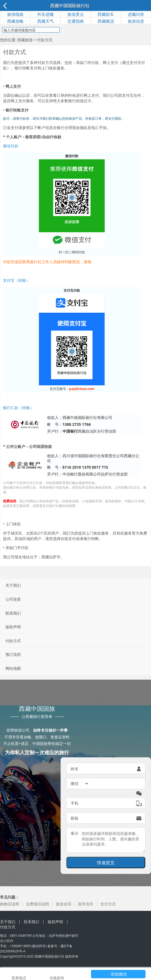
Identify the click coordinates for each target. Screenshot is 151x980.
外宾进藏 (45, 14)
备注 (75, 833)
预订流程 (13, 654)
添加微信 (119, 974)
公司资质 (13, 599)
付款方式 (13, 641)
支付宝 (128, 95)
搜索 (70, 30)
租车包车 (86, 904)
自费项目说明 (38, 904)
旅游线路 (15, 14)
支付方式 (108, 904)
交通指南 (76, 21)
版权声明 (13, 627)
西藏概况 (106, 21)
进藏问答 (136, 14)
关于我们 (13, 585)
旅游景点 (76, 14)
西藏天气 (45, 21)
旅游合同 (64, 904)
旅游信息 (136, 21)
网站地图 (13, 668)
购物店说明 (10, 904)
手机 (75, 803)
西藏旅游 (25, 40)
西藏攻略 (15, 21)
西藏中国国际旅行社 (70, 5)
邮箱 (75, 818)
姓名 (75, 769)
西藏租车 (106, 14)
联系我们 (13, 613)
